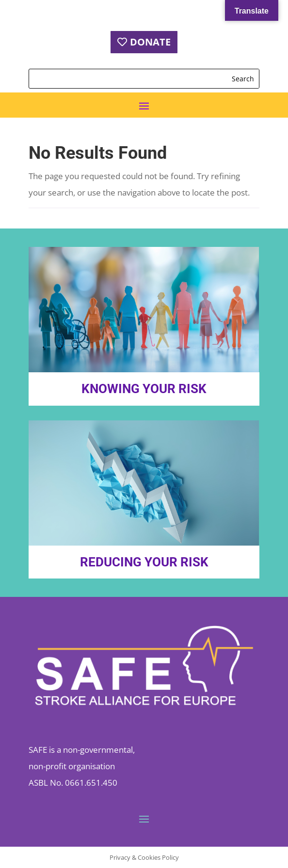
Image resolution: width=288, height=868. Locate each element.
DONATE (150, 42)
